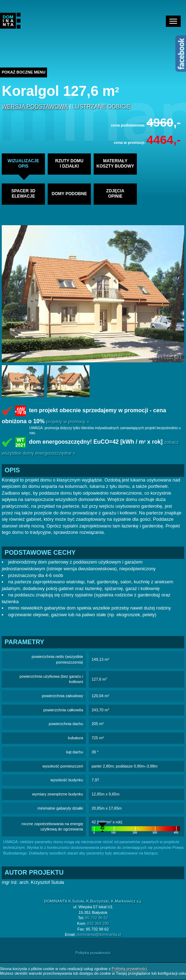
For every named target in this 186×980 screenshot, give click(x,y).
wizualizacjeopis (23, 164)
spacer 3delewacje (23, 194)
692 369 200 (98, 923)
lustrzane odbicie (101, 107)
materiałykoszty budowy (115, 164)
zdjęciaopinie (115, 194)
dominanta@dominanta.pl (99, 934)
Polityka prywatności (93, 953)
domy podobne (69, 194)
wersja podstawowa (35, 107)
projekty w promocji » (68, 422)
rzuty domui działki (69, 164)
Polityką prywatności (129, 969)
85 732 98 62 (97, 918)
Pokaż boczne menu (24, 72)
